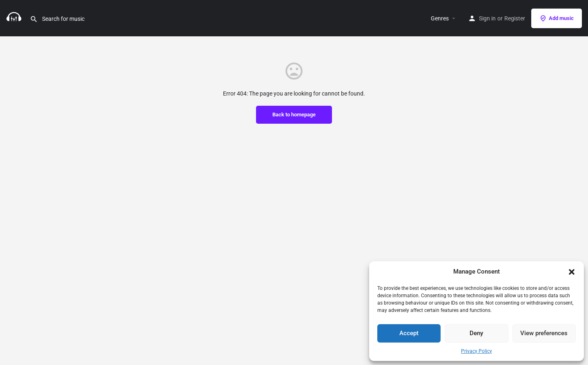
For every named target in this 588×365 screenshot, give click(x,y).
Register (515, 18)
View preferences (544, 333)
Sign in (487, 18)
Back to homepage (294, 115)
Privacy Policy (477, 351)
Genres (440, 18)
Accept (409, 333)
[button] (572, 272)
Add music (557, 18)
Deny (476, 333)
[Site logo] (15, 18)
